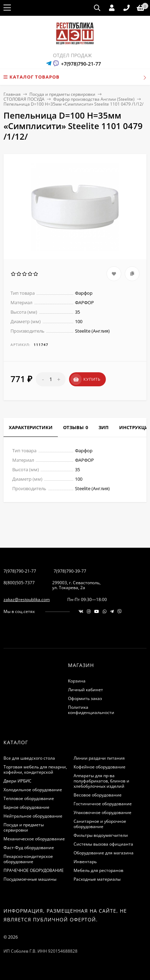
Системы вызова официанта (103, 844)
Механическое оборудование (34, 839)
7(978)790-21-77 (20, 571)
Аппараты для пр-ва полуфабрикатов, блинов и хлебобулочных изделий (101, 781)
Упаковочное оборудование (103, 812)
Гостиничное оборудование (103, 804)
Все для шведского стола (29, 758)
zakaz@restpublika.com (27, 599)
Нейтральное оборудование (33, 816)
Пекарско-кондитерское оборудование (28, 859)
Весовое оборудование (98, 795)
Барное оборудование (26, 807)
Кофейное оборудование (100, 767)
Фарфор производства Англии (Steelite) (94, 99)
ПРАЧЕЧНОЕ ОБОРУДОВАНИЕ (34, 870)
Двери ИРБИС (18, 781)
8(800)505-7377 (19, 583)
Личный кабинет (86, 690)
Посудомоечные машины (30, 879)
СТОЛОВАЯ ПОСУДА (24, 99)
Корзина (77, 681)
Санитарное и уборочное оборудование (100, 824)
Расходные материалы (97, 879)
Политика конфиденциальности (91, 710)
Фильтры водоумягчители (101, 835)
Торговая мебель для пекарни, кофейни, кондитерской (35, 769)
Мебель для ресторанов (98, 870)
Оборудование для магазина (104, 853)
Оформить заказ (85, 698)
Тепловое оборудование (29, 798)
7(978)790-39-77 (70, 571)
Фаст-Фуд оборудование (29, 848)
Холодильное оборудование (33, 790)
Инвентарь (85, 862)
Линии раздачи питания (99, 758)
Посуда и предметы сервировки (62, 94)
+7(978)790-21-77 (81, 64)
